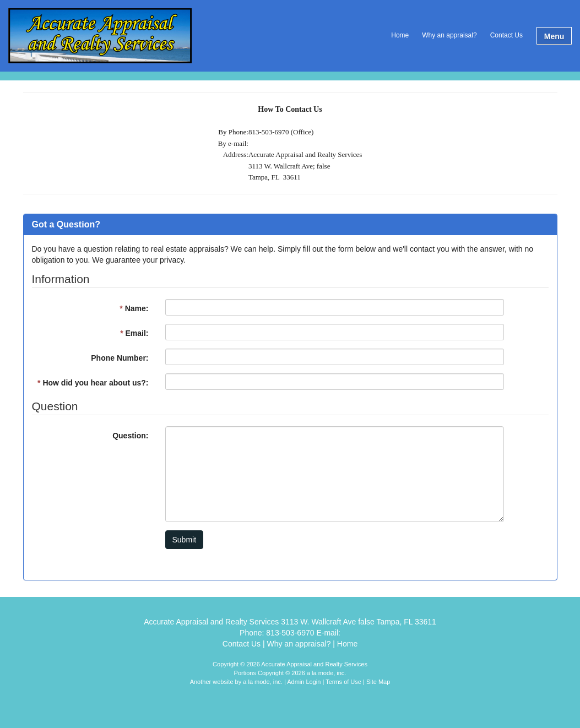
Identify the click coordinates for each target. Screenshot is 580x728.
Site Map (378, 682)
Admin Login (304, 682)
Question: (130, 436)
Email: (134, 333)
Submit (185, 540)
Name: (134, 308)
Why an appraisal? (449, 35)
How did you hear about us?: (93, 383)
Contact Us (506, 35)
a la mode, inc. (263, 682)
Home (400, 35)
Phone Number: (120, 358)
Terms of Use (343, 682)
